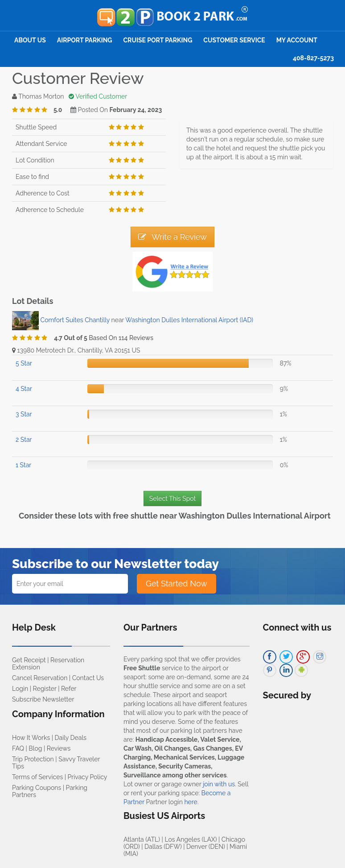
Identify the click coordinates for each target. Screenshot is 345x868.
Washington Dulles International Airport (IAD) (189, 320)
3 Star (24, 414)
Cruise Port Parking (158, 40)
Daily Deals (71, 738)
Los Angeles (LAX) (191, 839)
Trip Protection (33, 759)
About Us (30, 40)
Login (20, 689)
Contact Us (88, 678)
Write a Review (172, 237)
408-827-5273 (313, 58)
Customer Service (234, 40)
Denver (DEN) (206, 847)
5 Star (24, 363)
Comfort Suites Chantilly (75, 320)
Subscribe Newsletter (43, 699)
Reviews (59, 748)
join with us (219, 784)
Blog (35, 748)
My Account (297, 40)
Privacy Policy (88, 777)
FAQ (18, 748)
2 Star (24, 440)
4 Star (24, 389)
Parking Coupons (37, 788)
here (191, 802)
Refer (69, 689)
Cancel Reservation (40, 678)
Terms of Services (37, 777)
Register (45, 689)
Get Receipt (29, 660)
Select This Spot (172, 498)
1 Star (23, 465)
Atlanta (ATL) (142, 839)
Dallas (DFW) (163, 847)
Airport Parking (85, 40)
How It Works (31, 738)
